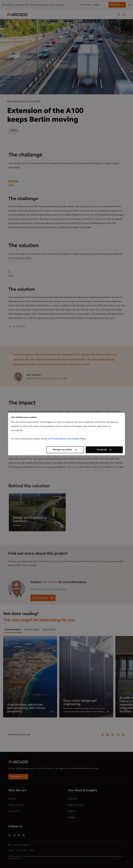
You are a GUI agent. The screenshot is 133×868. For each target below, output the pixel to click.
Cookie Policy (79, 439)
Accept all (102, 450)
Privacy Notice (59, 439)
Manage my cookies (62, 450)
